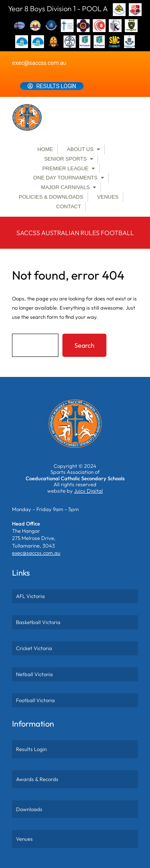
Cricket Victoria (34, 648)
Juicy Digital (88, 491)
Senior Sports (65, 159)
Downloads (29, 809)
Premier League (66, 168)
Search (84, 345)
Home (45, 149)
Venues (108, 197)
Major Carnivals (66, 187)
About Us (80, 149)
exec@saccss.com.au (39, 63)
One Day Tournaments (65, 178)
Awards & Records (37, 779)
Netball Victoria (34, 674)
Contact (69, 206)
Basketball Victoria (38, 622)
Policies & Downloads (51, 197)
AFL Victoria (30, 596)
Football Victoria (35, 700)
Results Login (56, 86)
